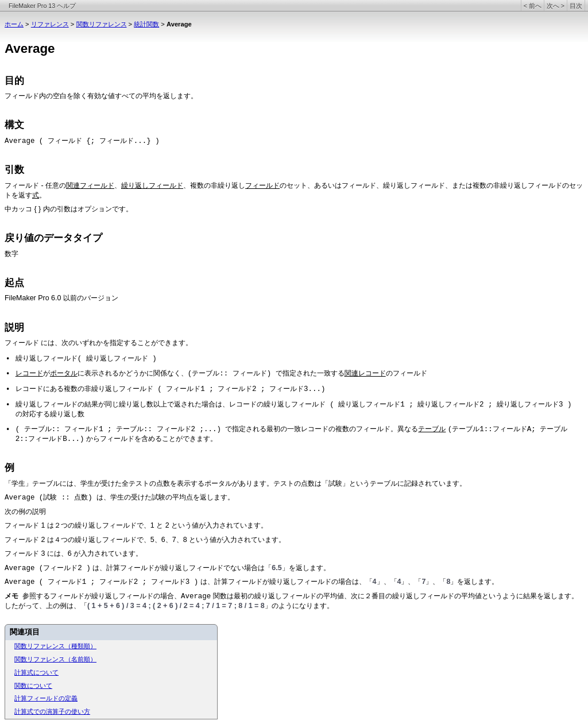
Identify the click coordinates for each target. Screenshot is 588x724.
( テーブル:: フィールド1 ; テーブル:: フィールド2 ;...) (121, 429)
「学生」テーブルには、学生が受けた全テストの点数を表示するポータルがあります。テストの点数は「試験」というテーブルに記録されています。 (235, 483)
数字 (11, 254)
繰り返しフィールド (152, 185)
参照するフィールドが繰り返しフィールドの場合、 (102, 596)
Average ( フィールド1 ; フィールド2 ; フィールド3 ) (101, 582)
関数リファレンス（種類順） (55, 646)
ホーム (14, 24)
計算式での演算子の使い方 (52, 711)
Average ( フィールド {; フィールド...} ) (82, 141)
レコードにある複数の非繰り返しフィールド (84, 389)
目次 (576, 6)
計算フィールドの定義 (46, 698)
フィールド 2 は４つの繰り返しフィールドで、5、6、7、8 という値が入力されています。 (145, 540)
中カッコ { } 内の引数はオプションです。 (69, 209)
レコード (29, 373)
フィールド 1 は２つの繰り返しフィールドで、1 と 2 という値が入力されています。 (136, 525)
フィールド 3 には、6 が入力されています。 (73, 553)
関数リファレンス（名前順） (55, 659)
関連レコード (365, 373)
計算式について (36, 672)
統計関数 (146, 24)
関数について (33, 686)
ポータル (64, 373)
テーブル (432, 429)
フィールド (22, 96)
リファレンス (50, 24)
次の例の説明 (25, 512)
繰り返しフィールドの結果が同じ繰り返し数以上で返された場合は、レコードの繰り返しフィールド (171, 404)
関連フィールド (90, 185)
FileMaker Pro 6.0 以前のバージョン (61, 298)
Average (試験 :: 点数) (51, 498)
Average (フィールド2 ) (48, 568)
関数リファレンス (102, 24)
